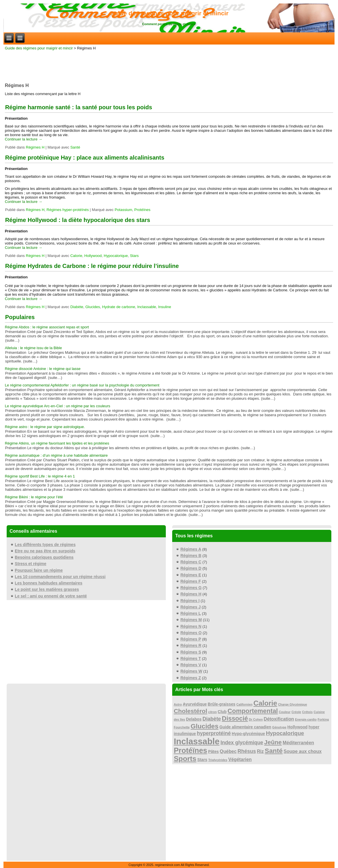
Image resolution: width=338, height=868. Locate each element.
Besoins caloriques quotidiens (44, 557)
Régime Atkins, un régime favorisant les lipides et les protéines (57, 443)
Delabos (194, 719)
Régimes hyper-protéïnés (68, 210)
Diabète (77, 307)
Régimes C (191, 562)
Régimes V (191, 665)
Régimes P (191, 639)
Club (222, 712)
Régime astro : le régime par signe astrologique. (45, 427)
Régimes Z (191, 678)
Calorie (76, 256)
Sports (185, 759)
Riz (260, 751)
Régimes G (191, 588)
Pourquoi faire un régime (39, 570)
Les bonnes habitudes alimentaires (48, 583)
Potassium (123, 210)
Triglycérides (218, 760)
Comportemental (253, 711)
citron (212, 712)
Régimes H (35, 147)
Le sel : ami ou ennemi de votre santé (51, 596)
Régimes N (191, 626)
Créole (296, 712)
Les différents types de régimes (45, 545)
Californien (245, 704)
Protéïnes (142, 210)
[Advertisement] (169, 65)
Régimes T (191, 658)
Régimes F (191, 581)
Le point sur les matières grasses (47, 589)
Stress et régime (31, 564)
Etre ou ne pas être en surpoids (45, 551)
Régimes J (190, 607)
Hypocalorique (116, 256)
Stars (134, 256)
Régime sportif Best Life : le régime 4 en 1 (40, 476)
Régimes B (191, 556)
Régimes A (191, 549)
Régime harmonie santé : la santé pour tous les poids (79, 107)
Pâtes (213, 752)
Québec (228, 751)
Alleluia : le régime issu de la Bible (33, 348)
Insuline (165, 307)
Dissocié (235, 718)
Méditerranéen (298, 743)
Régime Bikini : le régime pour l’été (34, 497)
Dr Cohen (256, 719)
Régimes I (190, 601)
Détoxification (279, 719)
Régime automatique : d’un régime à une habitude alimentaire (56, 455)
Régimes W (191, 671)
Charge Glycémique (293, 704)
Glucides (93, 307)
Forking (323, 719)
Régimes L (191, 613)
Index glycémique (242, 743)
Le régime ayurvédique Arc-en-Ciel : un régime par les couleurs (58, 406)
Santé (75, 147)
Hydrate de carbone (119, 307)
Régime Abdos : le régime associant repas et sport (47, 327)
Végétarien (240, 759)
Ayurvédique (195, 704)
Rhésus (247, 751)
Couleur (285, 712)
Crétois (307, 712)
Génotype (279, 727)
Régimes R (191, 645)
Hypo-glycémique (248, 734)
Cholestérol (190, 711)
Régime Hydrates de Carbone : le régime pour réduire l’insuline (92, 266)
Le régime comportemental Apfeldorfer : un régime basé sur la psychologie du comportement (82, 385)
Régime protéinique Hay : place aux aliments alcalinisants (85, 158)
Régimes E (191, 575)
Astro (178, 704)
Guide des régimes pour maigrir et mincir (169, 13)
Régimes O (191, 633)
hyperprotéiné (214, 733)
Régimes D (191, 568)
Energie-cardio (306, 719)
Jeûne (273, 742)
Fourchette (182, 727)
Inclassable (147, 307)
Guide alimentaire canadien (245, 727)
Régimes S (191, 652)
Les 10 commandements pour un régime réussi (60, 577)
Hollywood (93, 256)
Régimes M (191, 620)
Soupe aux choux (303, 751)
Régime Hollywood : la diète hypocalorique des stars (78, 220)
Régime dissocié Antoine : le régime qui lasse (43, 369)
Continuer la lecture (24, 139)
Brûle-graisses (222, 704)
